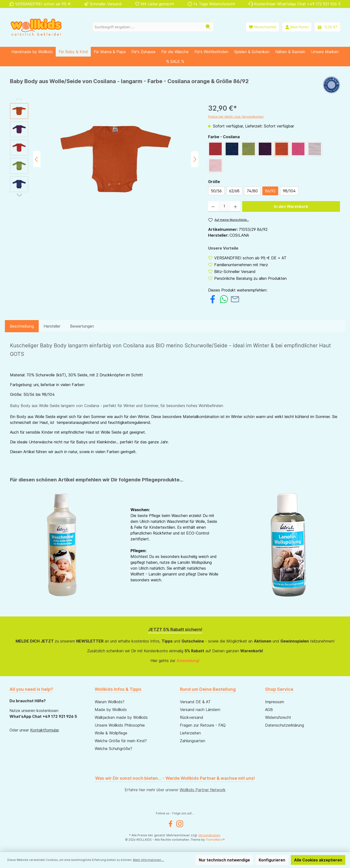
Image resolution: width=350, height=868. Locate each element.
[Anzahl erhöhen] (235, 206)
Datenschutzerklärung (285, 725)
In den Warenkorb (291, 206)
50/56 (216, 191)
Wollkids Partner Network (203, 790)
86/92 (270, 191)
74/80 (252, 191)
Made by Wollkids (111, 710)
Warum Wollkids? (110, 702)
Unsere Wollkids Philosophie (120, 725)
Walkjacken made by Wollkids (121, 717)
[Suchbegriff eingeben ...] (147, 27)
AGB (269, 710)
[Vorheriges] (37, 159)
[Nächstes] (195, 159)
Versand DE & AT (195, 702)
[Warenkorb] (327, 27)
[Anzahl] (224, 206)
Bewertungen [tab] (82, 326)
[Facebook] (170, 824)
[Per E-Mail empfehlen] (235, 299)
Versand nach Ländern (200, 710)
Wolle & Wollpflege (111, 733)
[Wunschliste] (262, 27)
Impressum (275, 702)
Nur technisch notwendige (224, 860)
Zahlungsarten (193, 741)
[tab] (22, 326)
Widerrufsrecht (278, 717)
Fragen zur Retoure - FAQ (203, 725)
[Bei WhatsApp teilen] (224, 299)
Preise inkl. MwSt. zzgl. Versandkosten (236, 117)
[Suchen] (208, 27)
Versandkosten (209, 835)
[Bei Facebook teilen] (213, 299)
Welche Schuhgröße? (113, 749)
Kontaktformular (44, 730)
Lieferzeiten (190, 733)
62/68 (234, 191)
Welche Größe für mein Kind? (121, 741)
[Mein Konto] (297, 27)
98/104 (289, 191)
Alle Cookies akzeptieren (318, 860)
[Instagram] (180, 824)
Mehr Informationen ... (148, 860)
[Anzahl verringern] (213, 206)
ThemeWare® (215, 840)
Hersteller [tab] (52, 326)
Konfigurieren (272, 860)
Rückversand (192, 717)
